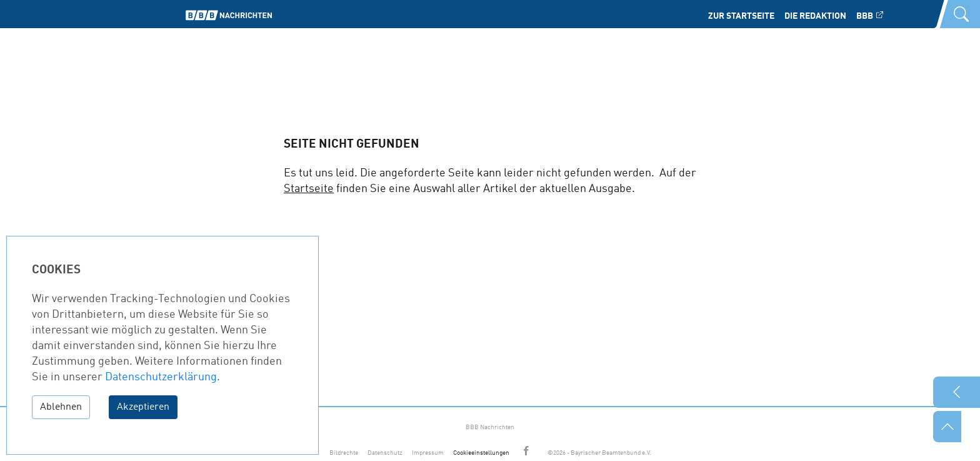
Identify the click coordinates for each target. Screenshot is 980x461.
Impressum (428, 453)
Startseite (309, 189)
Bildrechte (344, 453)
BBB (865, 16)
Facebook (528, 452)
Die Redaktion (815, 16)
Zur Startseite (741, 16)
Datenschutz (385, 453)
